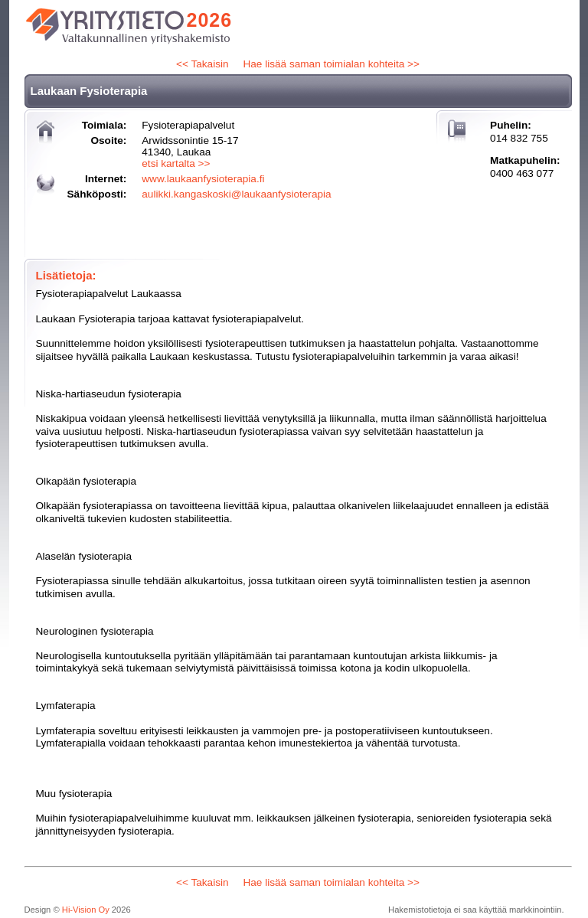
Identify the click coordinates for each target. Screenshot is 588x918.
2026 (210, 20)
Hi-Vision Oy (86, 910)
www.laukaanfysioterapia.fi (203, 179)
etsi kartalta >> (176, 163)
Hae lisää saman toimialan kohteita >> (331, 64)
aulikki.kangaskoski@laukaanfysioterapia (236, 194)
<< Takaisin (203, 64)
